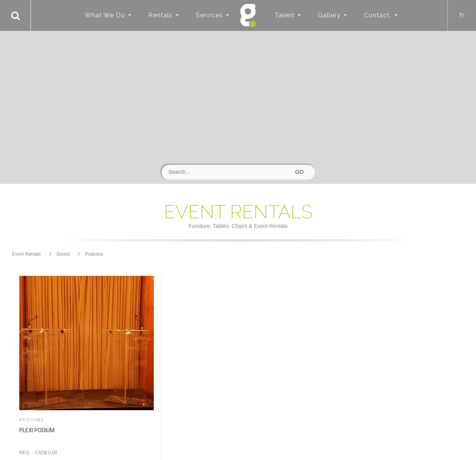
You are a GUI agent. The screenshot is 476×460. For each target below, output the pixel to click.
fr (462, 15)
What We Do (105, 15)
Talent (285, 15)
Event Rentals (26, 254)
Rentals (161, 15)
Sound (63, 254)
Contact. (378, 15)
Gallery (329, 15)
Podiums (94, 254)
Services (209, 15)
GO (299, 172)
